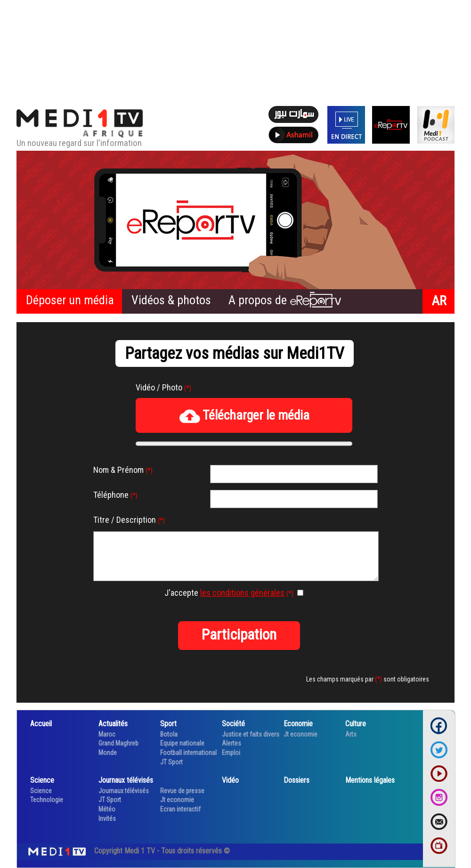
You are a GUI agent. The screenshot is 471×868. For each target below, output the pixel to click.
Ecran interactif (180, 809)
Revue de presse (182, 791)
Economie (298, 724)
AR (439, 301)
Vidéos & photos (171, 300)
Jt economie (300, 734)
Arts (351, 734)
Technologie (47, 800)
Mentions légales (370, 780)
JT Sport (171, 762)
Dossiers (296, 780)
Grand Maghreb (118, 743)
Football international (188, 753)
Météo (107, 809)
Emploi (231, 753)
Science (42, 780)
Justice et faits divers (251, 734)
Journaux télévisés (126, 780)
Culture (356, 724)
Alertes (231, 743)
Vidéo (230, 780)
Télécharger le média (244, 415)
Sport (168, 724)
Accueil (41, 724)
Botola (169, 734)
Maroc (107, 734)
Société (233, 724)
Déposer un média (70, 300)
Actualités (113, 724)
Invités (107, 819)
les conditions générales (242, 593)
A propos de (285, 300)
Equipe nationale (182, 743)
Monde (108, 753)
